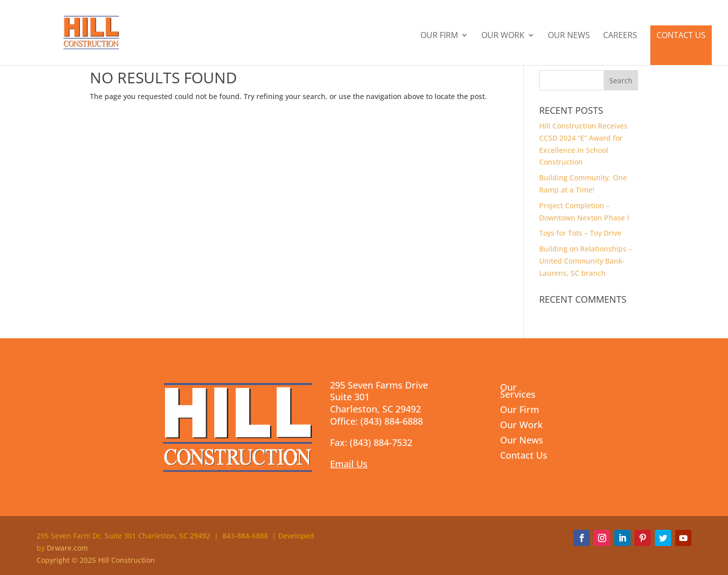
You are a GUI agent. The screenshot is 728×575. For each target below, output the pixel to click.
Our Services (518, 392)
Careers (620, 36)
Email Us (349, 464)
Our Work (503, 36)
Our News (569, 36)
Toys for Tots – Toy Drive (580, 233)
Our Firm (439, 36)
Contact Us (681, 35)
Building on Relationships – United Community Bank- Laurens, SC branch (586, 261)
